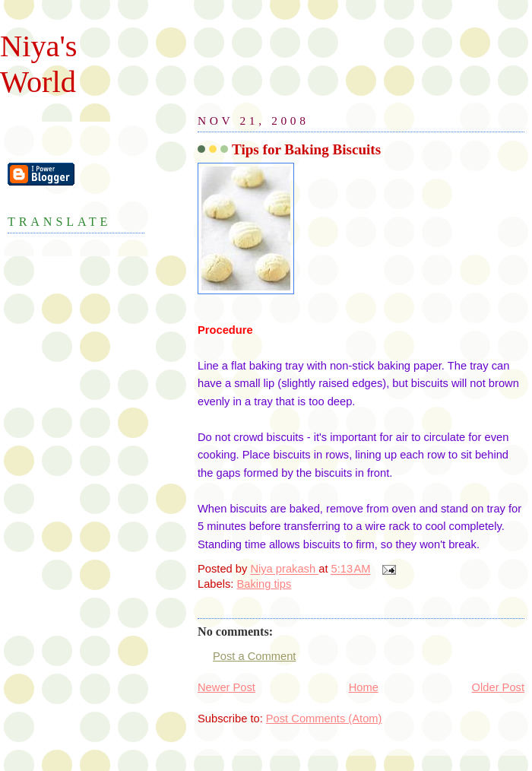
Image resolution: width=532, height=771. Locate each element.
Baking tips (264, 584)
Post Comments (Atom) (324, 719)
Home (364, 687)
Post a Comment (254, 656)
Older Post (498, 687)
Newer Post (226, 687)
